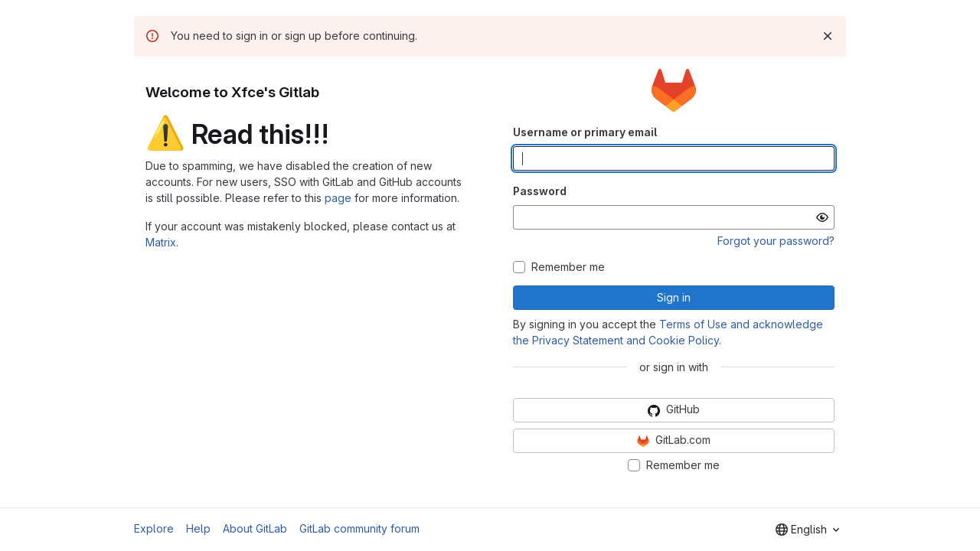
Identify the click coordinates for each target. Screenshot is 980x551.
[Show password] (822, 217)
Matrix (161, 242)
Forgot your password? (776, 241)
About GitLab (255, 528)
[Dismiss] (828, 36)
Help (198, 528)
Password (540, 191)
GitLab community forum (359, 528)
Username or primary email (585, 132)
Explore (154, 528)
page (338, 198)
